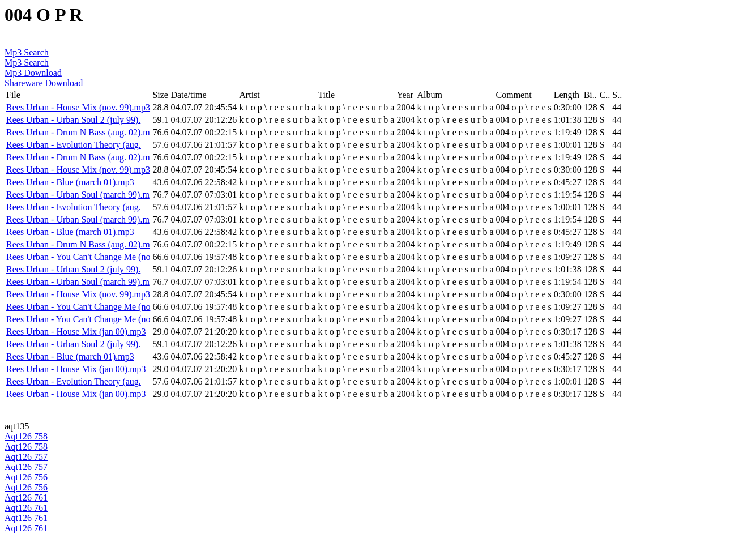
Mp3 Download (33, 73)
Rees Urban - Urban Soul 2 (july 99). (73, 120)
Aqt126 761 (26, 498)
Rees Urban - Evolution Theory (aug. (74, 145)
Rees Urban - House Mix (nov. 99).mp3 (78, 107)
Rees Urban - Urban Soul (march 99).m (78, 195)
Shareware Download (44, 83)
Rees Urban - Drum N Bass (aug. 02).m (78, 132)
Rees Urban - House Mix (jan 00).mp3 (76, 332)
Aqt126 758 (26, 436)
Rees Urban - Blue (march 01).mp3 (70, 182)
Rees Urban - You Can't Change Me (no (78, 257)
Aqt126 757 (26, 457)
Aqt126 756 (26, 477)
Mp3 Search (27, 52)
